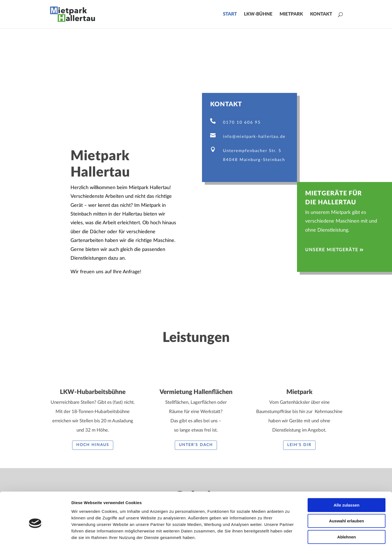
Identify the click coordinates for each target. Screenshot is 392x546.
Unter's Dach (196, 445)
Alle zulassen (346, 479)
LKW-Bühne (258, 14)
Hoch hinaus (93, 445)
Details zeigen (290, 535)
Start (230, 14)
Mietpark (291, 14)
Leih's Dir (299, 445)
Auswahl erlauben (347, 495)
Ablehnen (347, 511)
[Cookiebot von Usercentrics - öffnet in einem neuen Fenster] (35, 535)
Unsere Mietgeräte (332, 250)
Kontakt (321, 14)
